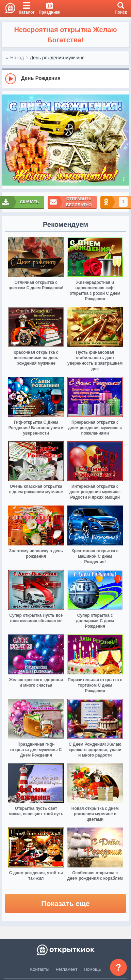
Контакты (40, 969)
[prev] (9, 140)
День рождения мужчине (57, 58)
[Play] (11, 79)
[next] (122, 140)
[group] (65, 78)
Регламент (67, 969)
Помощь (92, 969)
